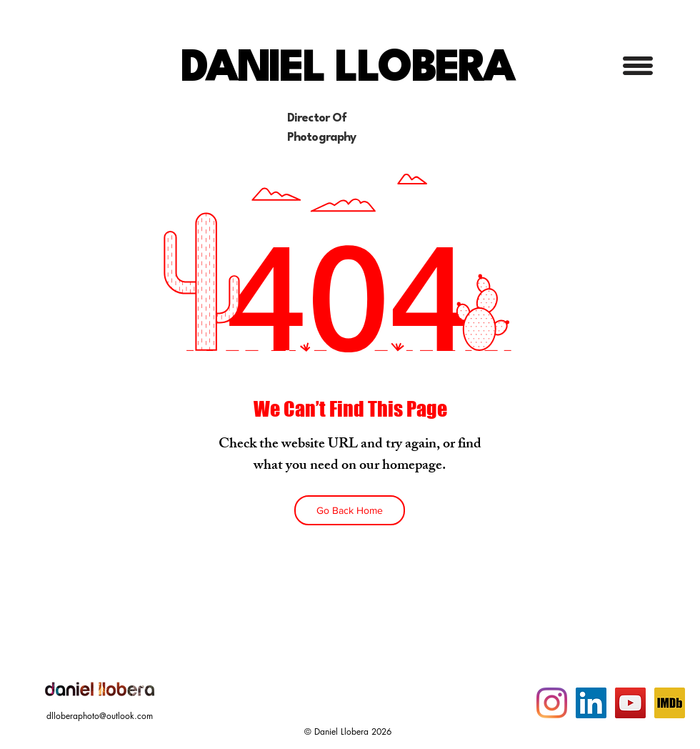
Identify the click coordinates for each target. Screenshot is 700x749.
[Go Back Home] (350, 510)
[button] (638, 66)
